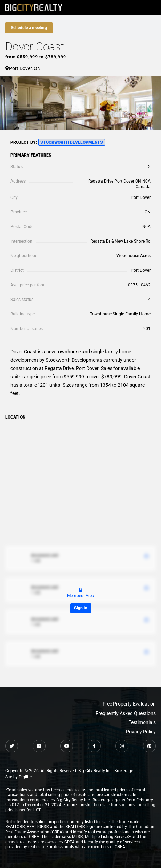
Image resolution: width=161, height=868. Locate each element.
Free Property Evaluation (129, 704)
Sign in (81, 608)
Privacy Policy (141, 732)
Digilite (25, 777)
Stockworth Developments (72, 142)
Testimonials (142, 722)
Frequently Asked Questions (126, 713)
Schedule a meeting (29, 28)
